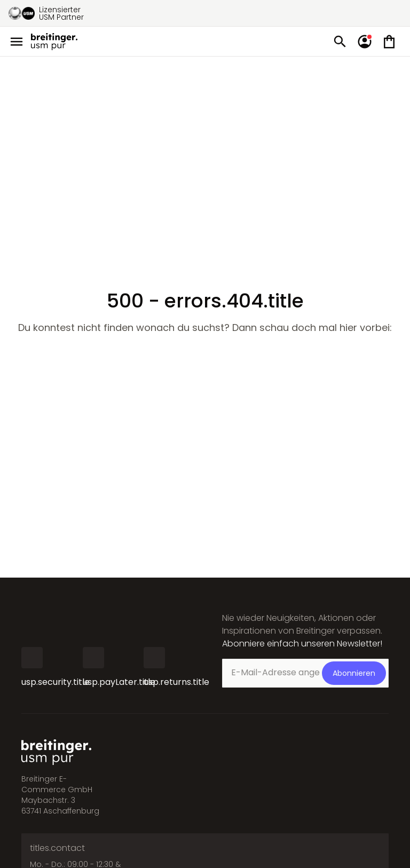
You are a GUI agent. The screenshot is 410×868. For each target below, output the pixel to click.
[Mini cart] (389, 42)
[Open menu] (17, 42)
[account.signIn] (365, 42)
